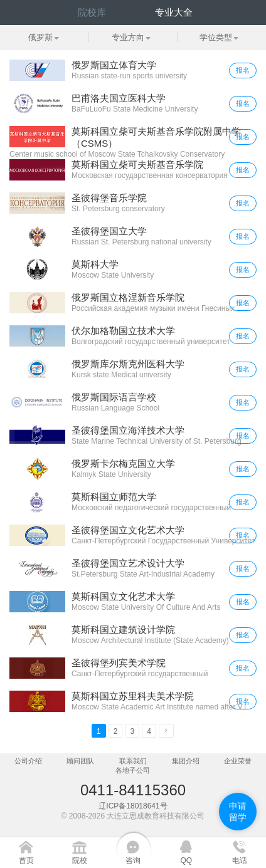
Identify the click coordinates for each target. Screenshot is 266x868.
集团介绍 (186, 761)
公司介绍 (28, 761)
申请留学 (238, 812)
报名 (243, 70)
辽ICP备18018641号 (133, 806)
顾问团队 (80, 761)
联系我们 (133, 761)
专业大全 (174, 12)
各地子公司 (133, 770)
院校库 (92, 12)
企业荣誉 (238, 761)
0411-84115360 (133, 790)
